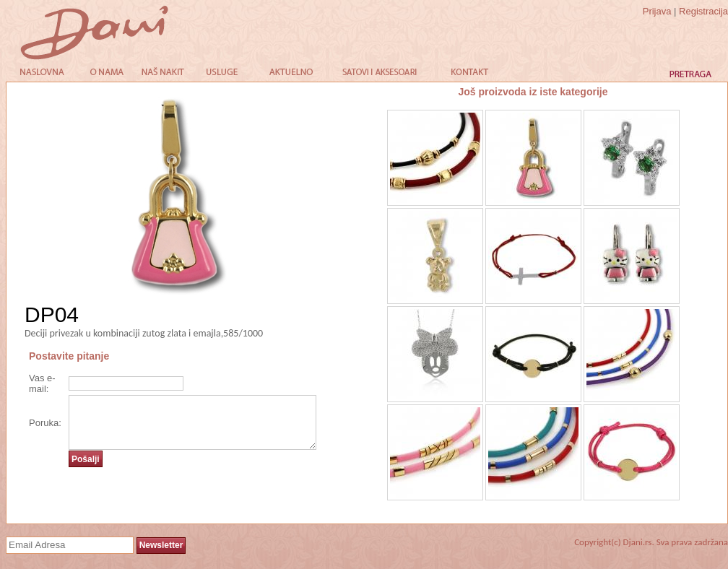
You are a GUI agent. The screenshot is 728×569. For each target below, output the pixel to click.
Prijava (657, 11)
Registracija (703, 11)
